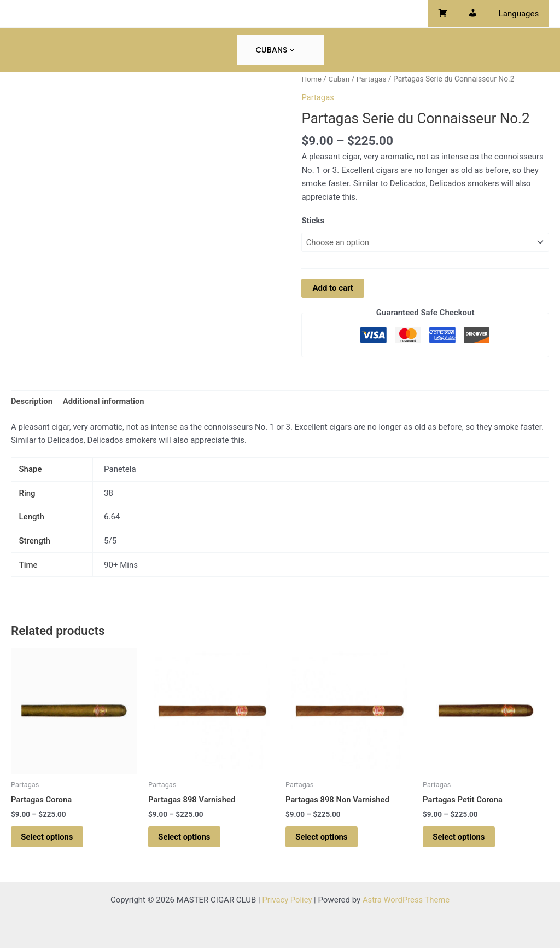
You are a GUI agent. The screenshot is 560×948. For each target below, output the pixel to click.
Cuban (339, 79)
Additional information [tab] (105, 401)
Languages (521, 14)
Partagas (372, 79)
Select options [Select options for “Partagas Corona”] (48, 838)
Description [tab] (32, 401)
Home (311, 79)
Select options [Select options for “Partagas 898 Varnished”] (186, 838)
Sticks (313, 221)
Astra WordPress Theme (406, 900)
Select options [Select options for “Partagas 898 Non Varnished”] (323, 838)
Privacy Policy (287, 900)
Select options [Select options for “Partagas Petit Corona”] (460, 838)
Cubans (275, 50)
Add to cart (333, 288)
